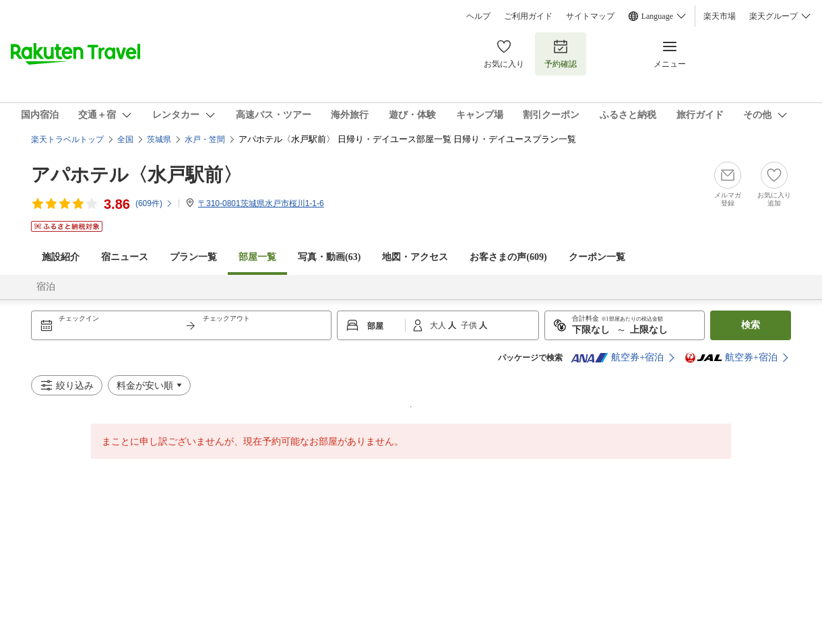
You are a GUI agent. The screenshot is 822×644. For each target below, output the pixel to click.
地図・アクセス (415, 257)
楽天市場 (720, 16)
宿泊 (46, 287)
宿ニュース (125, 257)
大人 (439, 325)
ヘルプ (478, 16)
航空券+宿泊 (617, 358)
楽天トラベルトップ (67, 139)
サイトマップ (590, 16)
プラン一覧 (193, 257)
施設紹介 (61, 257)
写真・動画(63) (329, 257)
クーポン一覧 (597, 257)
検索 (751, 325)
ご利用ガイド (528, 16)
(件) (154, 203)
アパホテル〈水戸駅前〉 (136, 175)
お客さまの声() (508, 257)
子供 (470, 325)
